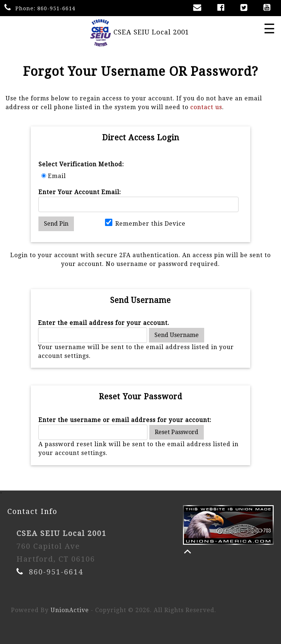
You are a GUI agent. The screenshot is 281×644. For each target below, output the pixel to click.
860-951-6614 (56, 8)
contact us (206, 107)
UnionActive (70, 610)
